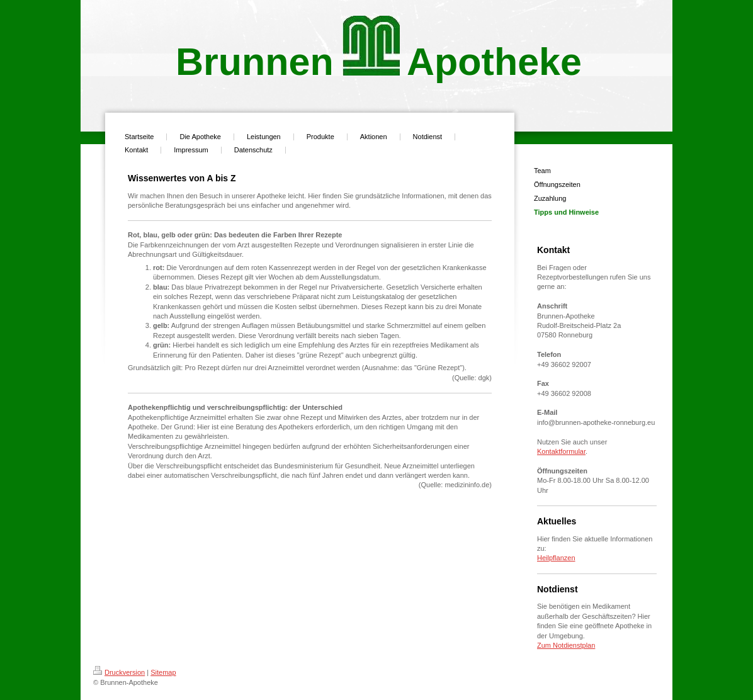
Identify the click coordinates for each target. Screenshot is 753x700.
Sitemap (163, 672)
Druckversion (119, 672)
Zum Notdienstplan (566, 645)
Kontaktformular (561, 451)
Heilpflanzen (556, 558)
